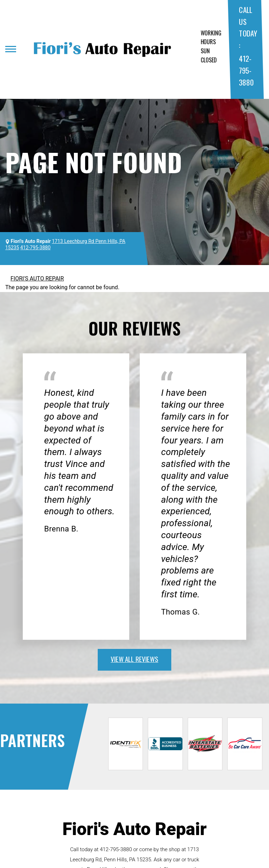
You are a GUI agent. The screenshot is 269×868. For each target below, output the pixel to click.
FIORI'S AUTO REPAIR (37, 279)
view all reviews (134, 659)
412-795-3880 (246, 70)
